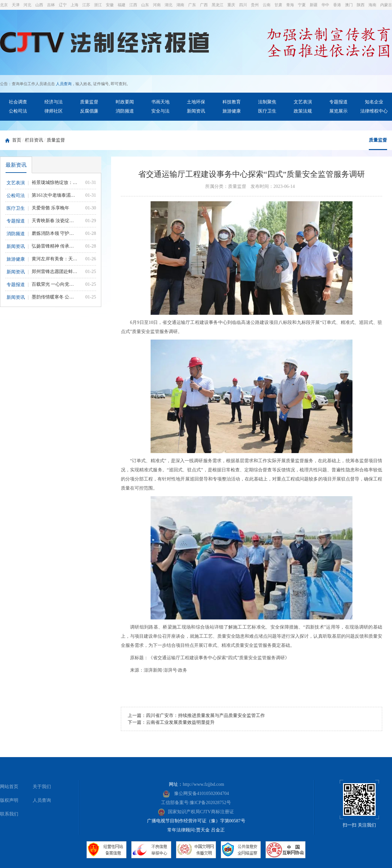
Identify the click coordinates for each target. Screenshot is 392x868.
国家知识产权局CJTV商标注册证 (196, 812)
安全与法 (160, 111)
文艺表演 (303, 102)
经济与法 (54, 102)
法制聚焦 (267, 102)
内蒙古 (386, 5)
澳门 (349, 5)
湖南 (180, 5)
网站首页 (9, 787)
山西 (39, 5)
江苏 (86, 5)
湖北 (169, 5)
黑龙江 (218, 5)
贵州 (255, 5)
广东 (192, 5)
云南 (267, 5)
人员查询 (64, 84)
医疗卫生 (267, 111)
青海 (290, 5)
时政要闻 (125, 102)
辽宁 (63, 5)
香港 (337, 5)
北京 (4, 5)
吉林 (51, 5)
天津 (16, 5)
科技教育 (232, 102)
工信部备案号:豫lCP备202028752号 (196, 803)
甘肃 (278, 5)
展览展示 (338, 111)
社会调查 (18, 102)
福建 (122, 5)
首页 (17, 140)
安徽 (110, 5)
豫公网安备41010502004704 (196, 793)
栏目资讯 (34, 140)
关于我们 (42, 787)
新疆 (314, 5)
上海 (74, 5)
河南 (157, 5)
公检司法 (18, 111)
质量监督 (89, 102)
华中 (325, 5)
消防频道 (125, 111)
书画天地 (160, 102)
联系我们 (9, 814)
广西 (204, 5)
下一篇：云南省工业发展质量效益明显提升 (171, 722)
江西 (133, 5)
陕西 (361, 5)
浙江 (98, 5)
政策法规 (303, 111)
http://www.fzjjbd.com (203, 784)
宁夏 (302, 5)
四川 (243, 5)
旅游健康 (232, 111)
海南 (372, 5)
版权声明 (9, 800)
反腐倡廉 (89, 111)
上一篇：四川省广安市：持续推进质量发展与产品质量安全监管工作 (196, 716)
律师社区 (54, 111)
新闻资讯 (196, 111)
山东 (145, 5)
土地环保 (196, 102)
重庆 (231, 5)
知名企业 (374, 102)
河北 (27, 5)
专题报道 (338, 102)
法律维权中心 (374, 111)
